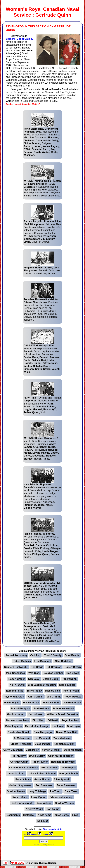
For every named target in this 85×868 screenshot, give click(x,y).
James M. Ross (16, 774)
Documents (13, 815)
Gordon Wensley (65, 803)
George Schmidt (68, 774)
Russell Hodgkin (20, 709)
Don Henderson (72, 703)
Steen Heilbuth (51, 703)
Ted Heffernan (31, 703)
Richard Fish (53, 691)
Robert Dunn (69, 679)
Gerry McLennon (13, 750)
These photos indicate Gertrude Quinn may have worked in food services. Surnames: (42, 351)
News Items (44, 815)
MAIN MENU (18, 863)
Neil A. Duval (17, 685)
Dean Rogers (68, 768)
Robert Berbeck (22, 661)
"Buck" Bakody (53, 655)
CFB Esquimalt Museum (42, 685)
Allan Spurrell (62, 779)
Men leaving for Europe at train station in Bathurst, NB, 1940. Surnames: (42, 135)
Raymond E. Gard (14, 697)
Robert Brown (73, 667)
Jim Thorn (55, 791)
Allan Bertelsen (63, 661)
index (25, 834)
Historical (29, 815)
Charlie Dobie (51, 679)
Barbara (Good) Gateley (20, 39)
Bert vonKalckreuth (22, 803)
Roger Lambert (70, 720)
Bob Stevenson (44, 785)
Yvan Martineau (62, 738)
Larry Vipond (39, 797)
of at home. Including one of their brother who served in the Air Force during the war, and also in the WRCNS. (42, 625)
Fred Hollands (42, 709)
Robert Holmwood (64, 709)
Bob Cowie (73, 673)
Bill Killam (38, 720)
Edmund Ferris (15, 691)
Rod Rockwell (49, 768)
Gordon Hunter (16, 714)
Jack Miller (32, 750)
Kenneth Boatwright (16, 667)
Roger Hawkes (73, 697)
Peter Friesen (71, 691)
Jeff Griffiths (54, 697)
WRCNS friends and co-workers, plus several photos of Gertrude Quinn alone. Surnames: (42, 538)
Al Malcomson (22, 738)
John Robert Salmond (42, 774)
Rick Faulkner (67, 685)
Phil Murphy (19, 756)
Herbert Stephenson (20, 785)
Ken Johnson (36, 714)
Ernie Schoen (23, 779)
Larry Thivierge (37, 791)
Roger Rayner (40, 762)
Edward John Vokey (61, 797)
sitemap (34, 834)
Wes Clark (34, 673)
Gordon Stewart (16, 791)
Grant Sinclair (42, 779)
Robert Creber (17, 679)
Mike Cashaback (16, 673)
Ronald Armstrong (16, 655)
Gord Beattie (72, 655)
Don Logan (73, 726)
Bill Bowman (54, 667)
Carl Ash (35, 655)
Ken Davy (34, 679)
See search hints (53, 829)
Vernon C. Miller (51, 750)
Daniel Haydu (12, 703)
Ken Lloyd (58, 726)
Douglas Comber (53, 673)
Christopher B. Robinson (24, 768)
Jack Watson (44, 803)
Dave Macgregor (43, 732)
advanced (45, 834)
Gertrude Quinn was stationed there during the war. (42, 263)
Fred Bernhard (43, 661)
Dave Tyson (71, 791)
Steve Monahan (73, 750)
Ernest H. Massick (21, 744)
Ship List (43, 821)
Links (75, 815)
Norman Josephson (18, 720)
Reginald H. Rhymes (63, 762)
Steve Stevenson (66, 785)
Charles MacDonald (19, 732)
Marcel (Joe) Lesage (37, 726)
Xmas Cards (62, 815)
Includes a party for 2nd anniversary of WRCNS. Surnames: (43, 398)
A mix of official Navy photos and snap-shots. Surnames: (41, 441)
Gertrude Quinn (19, 762)
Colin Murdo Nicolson (61, 756)
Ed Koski (53, 720)
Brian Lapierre (14, 726)
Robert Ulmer (20, 797)
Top (5, 863)
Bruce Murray (37, 756)
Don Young (53, 809)
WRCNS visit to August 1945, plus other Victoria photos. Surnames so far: (43, 583)
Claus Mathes (43, 744)
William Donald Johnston (62, 714)
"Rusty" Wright (34, 809)
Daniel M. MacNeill (67, 732)
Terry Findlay (34, 691)
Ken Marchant (42, 738)
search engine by (44, 845)
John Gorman (35, 697)
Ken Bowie (37, 667)
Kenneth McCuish (64, 744)
